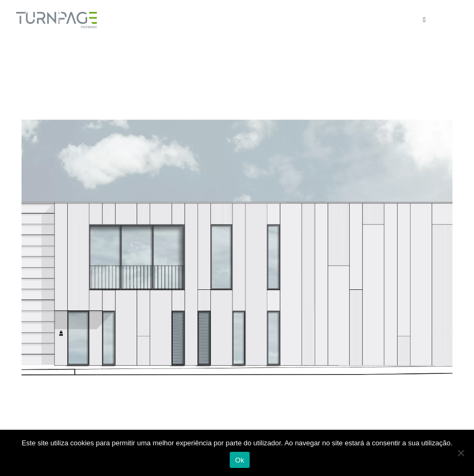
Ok (240, 460)
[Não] (461, 453)
